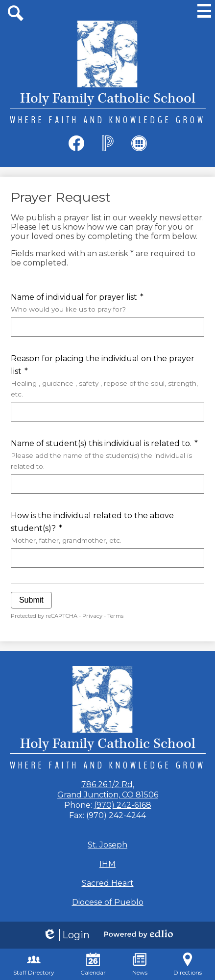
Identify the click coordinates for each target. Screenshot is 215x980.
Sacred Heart (108, 883)
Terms (115, 616)
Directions (188, 964)
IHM (107, 864)
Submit (31, 600)
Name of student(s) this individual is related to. (107, 455)
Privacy (92, 616)
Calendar (93, 964)
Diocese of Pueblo (108, 902)
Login (66, 935)
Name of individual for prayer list (107, 304)
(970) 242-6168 (123, 805)
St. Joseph (107, 845)
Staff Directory (34, 964)
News (140, 964)
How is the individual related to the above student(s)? (107, 528)
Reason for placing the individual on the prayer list (107, 377)
